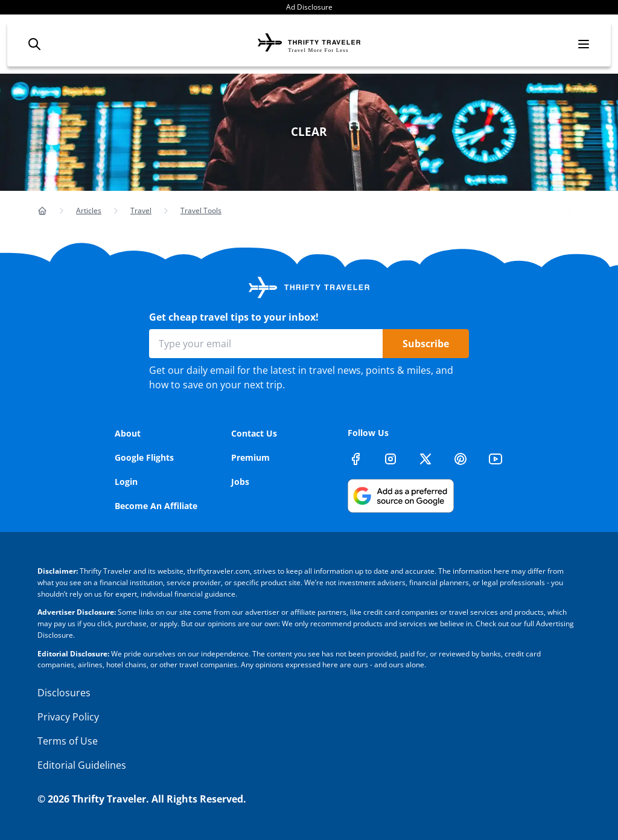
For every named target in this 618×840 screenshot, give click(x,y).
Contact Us (254, 433)
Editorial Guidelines (82, 765)
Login (126, 482)
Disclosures (64, 693)
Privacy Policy (68, 717)
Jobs (240, 482)
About (128, 433)
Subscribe (426, 344)
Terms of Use (68, 741)
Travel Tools (201, 210)
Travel (141, 210)
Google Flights (144, 457)
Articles (89, 210)
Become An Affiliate (156, 506)
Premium (250, 457)
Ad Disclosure (309, 7)
